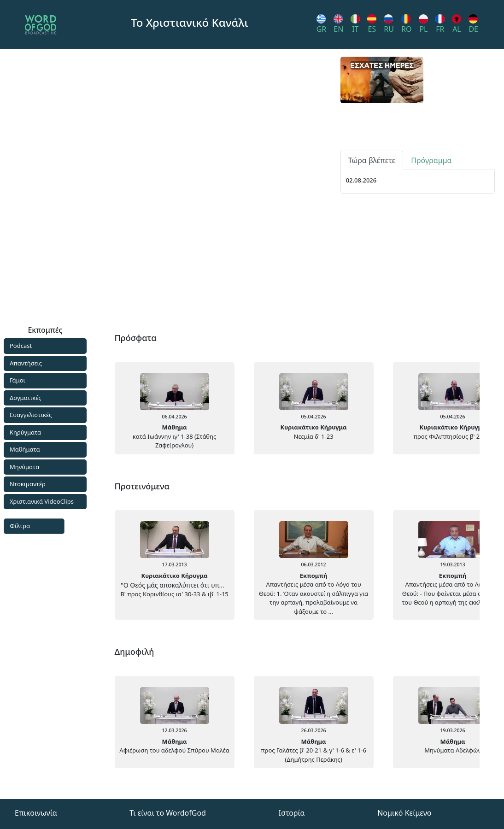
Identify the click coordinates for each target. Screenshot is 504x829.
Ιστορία (292, 813)
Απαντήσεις (26, 363)
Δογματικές (26, 398)
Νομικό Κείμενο (404, 813)
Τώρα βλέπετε (372, 268)
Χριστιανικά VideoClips (42, 501)
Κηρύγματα (25, 432)
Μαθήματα (25, 449)
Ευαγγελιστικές (31, 415)
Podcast (21, 346)
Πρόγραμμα (431, 268)
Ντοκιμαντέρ (28, 484)
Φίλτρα (20, 526)
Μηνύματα (24, 467)
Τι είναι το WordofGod (168, 813)
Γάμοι (18, 380)
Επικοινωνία (36, 813)
